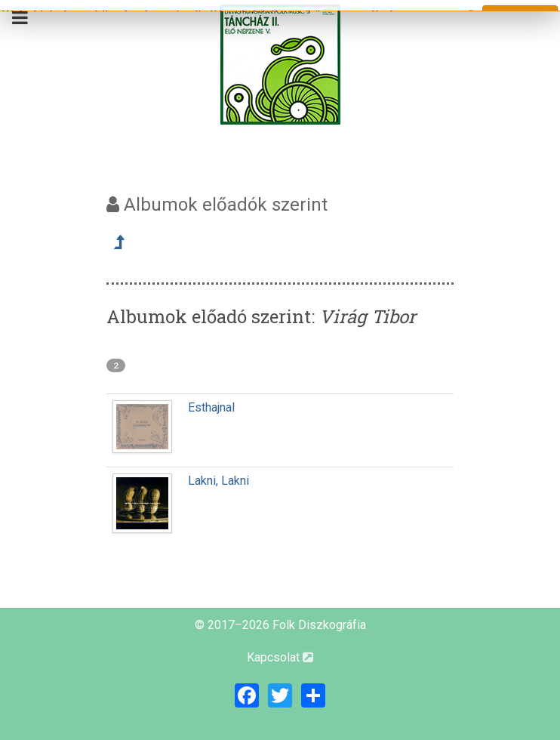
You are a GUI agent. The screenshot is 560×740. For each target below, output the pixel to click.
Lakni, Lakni (218, 481)
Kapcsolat (280, 657)
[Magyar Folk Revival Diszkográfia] (280, 65)
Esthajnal (211, 407)
